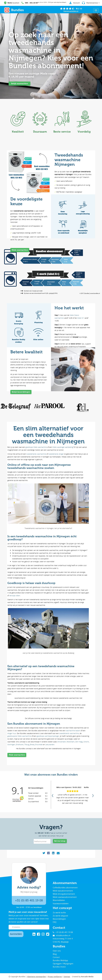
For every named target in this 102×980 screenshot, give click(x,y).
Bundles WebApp (60, 960)
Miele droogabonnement (64, 894)
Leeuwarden (50, 745)
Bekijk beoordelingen (21, 392)
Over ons (57, 951)
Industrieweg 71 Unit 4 (63, 939)
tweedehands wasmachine (36, 454)
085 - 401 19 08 (31, 3)
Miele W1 (81, 318)
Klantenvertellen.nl (71, 11)
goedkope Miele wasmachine (36, 447)
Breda (32, 745)
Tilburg (27, 745)
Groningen (11, 745)
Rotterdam (71, 742)
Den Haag (79, 742)
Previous (52, 795)
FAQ (55, 922)
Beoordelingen (59, 919)
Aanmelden (16, 934)
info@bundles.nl (61, 935)
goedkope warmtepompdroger (48, 736)
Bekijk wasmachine (19, 84)
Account (75, 3)
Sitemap (67, 977)
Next (93, 795)
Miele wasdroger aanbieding (63, 447)
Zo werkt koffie (59, 913)
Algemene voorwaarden (37, 977)
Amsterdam (62, 742)
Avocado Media (87, 977)
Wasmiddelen (59, 900)
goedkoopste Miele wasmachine (19, 736)
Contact (56, 957)
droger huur (12, 733)
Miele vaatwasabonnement (65, 897)
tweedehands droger (56, 454)
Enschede (39, 745)
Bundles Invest (59, 967)
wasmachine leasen (73, 731)
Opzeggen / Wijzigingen (63, 964)
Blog (55, 954)
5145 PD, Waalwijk (61, 942)
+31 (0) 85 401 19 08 (29, 900)
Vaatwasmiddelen (61, 904)
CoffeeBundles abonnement (65, 888)
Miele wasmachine (20, 250)
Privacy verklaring (55, 977)
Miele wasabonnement (63, 891)
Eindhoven (20, 745)
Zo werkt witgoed (60, 916)
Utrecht (86, 742)
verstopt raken (15, 596)
